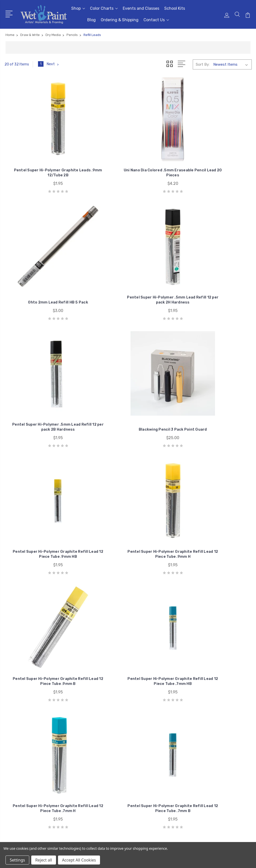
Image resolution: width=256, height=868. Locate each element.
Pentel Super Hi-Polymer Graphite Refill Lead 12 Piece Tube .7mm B (223, 367)
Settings (17, 860)
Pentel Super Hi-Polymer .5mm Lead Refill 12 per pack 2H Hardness (224, 149)
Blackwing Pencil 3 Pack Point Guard (96, 263)
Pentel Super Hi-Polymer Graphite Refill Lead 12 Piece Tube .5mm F (96, 476)
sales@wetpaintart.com (33, 769)
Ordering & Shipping (120, 20)
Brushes (204, 752)
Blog (91, 20)
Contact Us (156, 20)
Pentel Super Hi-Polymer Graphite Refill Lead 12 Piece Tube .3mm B (32, 584)
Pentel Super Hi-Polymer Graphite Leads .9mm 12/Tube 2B (32, 149)
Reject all (44, 860)
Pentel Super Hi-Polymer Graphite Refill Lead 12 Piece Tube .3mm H (223, 476)
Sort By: (203, 64)
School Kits (175, 8)
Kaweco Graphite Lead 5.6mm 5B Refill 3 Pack (160, 587)
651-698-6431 (25, 760)
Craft (201, 767)
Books (202, 760)
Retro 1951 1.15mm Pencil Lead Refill (223, 589)
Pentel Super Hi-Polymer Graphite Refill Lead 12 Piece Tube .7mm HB (96, 367)
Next (53, 64)
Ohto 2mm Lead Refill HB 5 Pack (160, 154)
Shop (78, 8)
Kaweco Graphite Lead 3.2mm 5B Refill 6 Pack (96, 587)
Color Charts (104, 8)
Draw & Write (208, 775)
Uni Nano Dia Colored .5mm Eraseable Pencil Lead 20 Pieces (96, 151)
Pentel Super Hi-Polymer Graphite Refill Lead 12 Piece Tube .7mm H (160, 367)
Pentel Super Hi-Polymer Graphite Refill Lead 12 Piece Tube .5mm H (32, 476)
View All (204, 790)
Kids (200, 782)
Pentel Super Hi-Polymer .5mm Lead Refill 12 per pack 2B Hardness (32, 258)
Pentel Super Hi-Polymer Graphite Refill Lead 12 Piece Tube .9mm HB (160, 258)
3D (199, 745)
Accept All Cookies (79, 860)
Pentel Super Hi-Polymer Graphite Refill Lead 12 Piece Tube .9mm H (223, 258)
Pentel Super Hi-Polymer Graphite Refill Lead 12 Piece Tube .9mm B (32, 367)
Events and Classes (141, 8)
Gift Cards (206, 737)
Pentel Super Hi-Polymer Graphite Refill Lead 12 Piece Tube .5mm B (160, 476)
